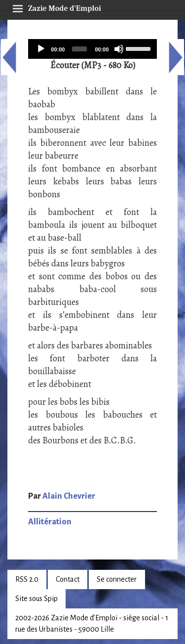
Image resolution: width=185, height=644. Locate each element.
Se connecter (117, 579)
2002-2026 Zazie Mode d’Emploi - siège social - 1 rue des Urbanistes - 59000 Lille (92, 623)
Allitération (50, 522)
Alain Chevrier (69, 496)
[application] (92, 49)
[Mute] (119, 49)
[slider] (79, 49)
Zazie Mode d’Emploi (57, 7)
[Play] (41, 49)
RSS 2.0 (27, 579)
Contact (68, 579)
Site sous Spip (37, 599)
